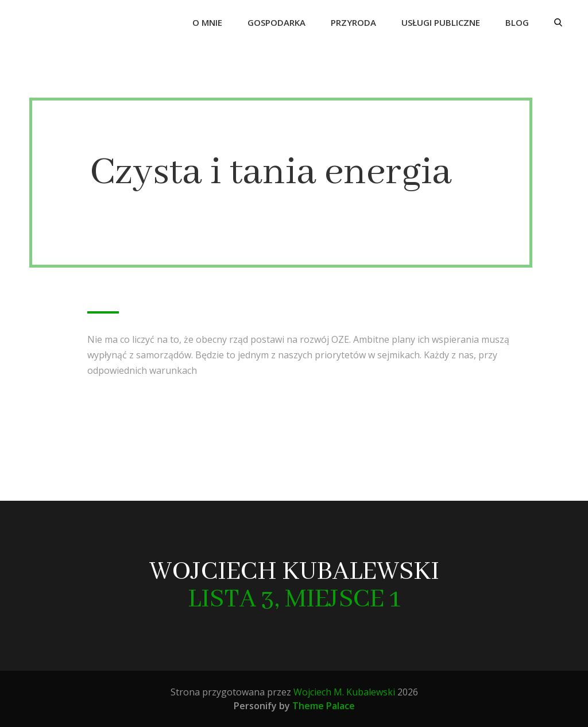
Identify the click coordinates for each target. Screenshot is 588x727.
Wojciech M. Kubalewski (344, 692)
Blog (517, 22)
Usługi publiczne (441, 22)
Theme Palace (324, 706)
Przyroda (353, 22)
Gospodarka (276, 22)
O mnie (207, 22)
